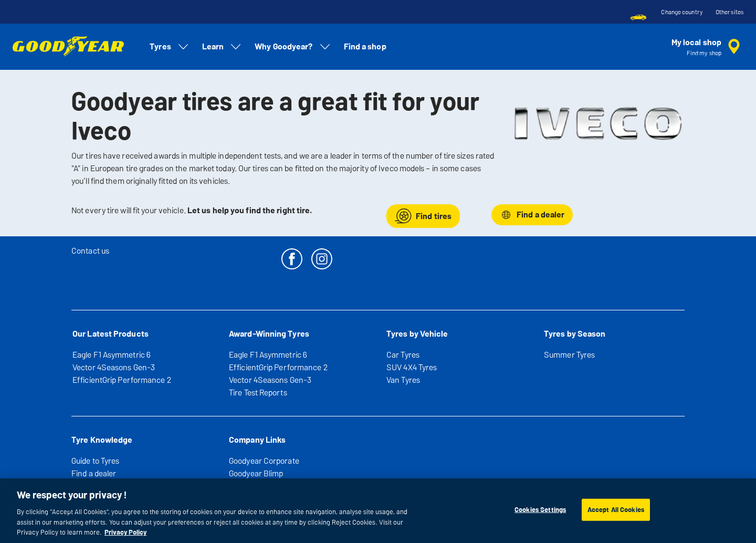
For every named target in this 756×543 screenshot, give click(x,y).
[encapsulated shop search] (707, 47)
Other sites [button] (729, 12)
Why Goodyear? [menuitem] (293, 47)
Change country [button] (682, 12)
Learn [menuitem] (222, 47)
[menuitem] (638, 17)
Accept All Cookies (616, 510)
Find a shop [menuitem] (365, 46)
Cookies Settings (540, 510)
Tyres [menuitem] (170, 47)
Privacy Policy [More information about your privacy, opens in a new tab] (125, 532)
